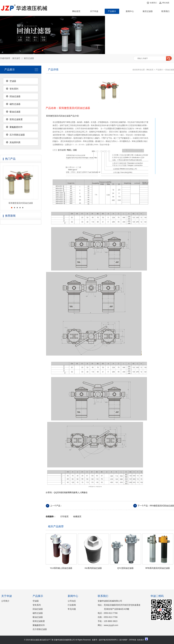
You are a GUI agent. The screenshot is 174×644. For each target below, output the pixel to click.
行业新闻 (72, 605)
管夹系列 (14, 89)
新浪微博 (65, 492)
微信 (85, 492)
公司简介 (5, 601)
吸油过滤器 (15, 112)
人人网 (80, 492)
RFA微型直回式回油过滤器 (162, 506)
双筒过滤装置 (16, 119)
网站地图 (166, 3)
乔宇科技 (133, 640)
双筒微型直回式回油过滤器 (21, 203)
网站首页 (76, 11)
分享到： (50, 492)
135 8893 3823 (111, 621)
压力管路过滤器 (17, 135)
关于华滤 (94, 11)
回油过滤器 (15, 96)
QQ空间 (57, 492)
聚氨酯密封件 (16, 127)
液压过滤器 (148, 11)
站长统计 (141, 640)
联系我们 (165, 11)
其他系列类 (15, 142)
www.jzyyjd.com (111, 625)
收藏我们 (153, 3)
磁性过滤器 (15, 104)
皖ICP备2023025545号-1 (109, 640)
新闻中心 (130, 11)
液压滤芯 (16, 58)
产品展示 (112, 11)
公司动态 (72, 601)
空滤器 (13, 81)
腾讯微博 (73, 492)
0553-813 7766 (111, 613)
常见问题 (72, 609)
